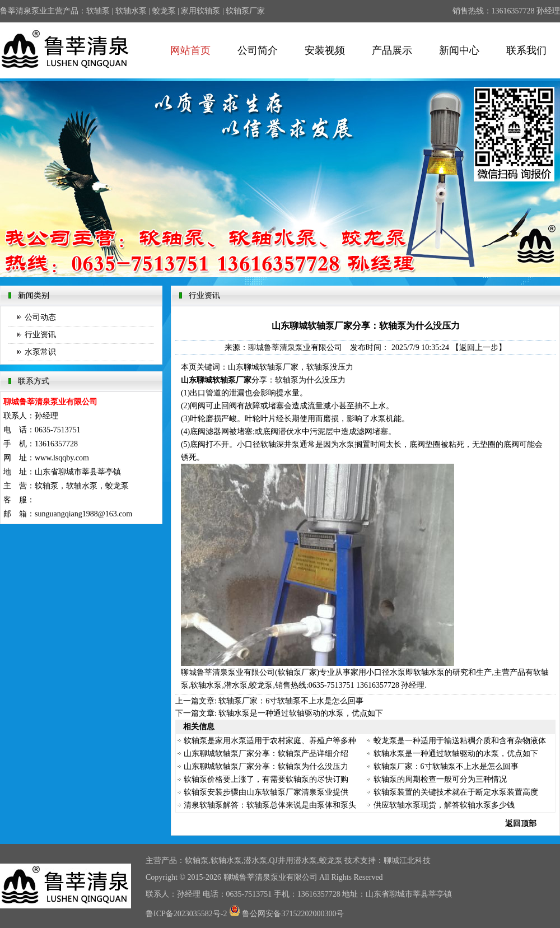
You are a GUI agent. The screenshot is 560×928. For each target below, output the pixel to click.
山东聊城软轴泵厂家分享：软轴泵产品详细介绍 (266, 754)
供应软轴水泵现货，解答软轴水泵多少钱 (444, 805)
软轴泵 (98, 11)
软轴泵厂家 (245, 11)
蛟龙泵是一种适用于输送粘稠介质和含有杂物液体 (460, 741)
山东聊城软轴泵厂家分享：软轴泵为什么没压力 (266, 766)
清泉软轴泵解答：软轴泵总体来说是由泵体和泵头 (270, 805)
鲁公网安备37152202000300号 (287, 914)
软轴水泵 (131, 11)
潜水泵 (255, 861)
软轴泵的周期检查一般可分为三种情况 (440, 779)
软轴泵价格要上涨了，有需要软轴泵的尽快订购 (266, 779)
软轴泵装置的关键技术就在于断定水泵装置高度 (456, 792)
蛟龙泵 (164, 11)
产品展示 (392, 50)
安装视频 (325, 50)
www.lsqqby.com (62, 458)
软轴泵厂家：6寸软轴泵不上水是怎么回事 (291, 701)
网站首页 (190, 50)
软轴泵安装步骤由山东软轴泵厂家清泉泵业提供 (266, 792)
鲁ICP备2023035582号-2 (186, 914)
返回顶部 (521, 824)
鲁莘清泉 (255, 877)
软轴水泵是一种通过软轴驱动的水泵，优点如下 (301, 713)
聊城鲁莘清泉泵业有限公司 (295, 348)
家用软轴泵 (200, 11)
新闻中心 (459, 50)
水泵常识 (40, 352)
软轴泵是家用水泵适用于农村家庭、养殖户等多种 (270, 741)
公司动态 (40, 317)
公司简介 (258, 50)
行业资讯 (40, 335)
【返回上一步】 (479, 348)
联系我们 (526, 50)
